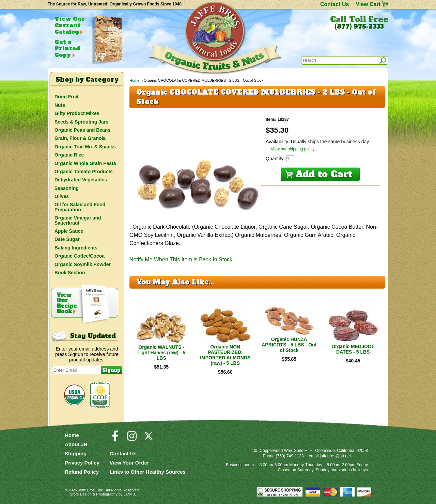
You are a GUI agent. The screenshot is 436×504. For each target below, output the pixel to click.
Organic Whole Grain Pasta (85, 163)
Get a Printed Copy (67, 48)
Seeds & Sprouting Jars (81, 122)
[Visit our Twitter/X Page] (149, 439)
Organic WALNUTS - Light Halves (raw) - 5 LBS (161, 353)
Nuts (60, 105)
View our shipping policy (293, 149)
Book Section (70, 273)
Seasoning (67, 188)
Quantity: (276, 159)
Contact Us (334, 4)
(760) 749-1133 (290, 456)
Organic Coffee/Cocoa (80, 256)
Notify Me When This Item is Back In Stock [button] (181, 259)
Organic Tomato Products (84, 172)
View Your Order (129, 463)
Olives (62, 196)
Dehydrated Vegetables (81, 180)
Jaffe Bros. (87, 490)
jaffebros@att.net (335, 456)
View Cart (368, 4)
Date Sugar (67, 239)
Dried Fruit (67, 97)
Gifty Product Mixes (77, 113)
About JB (76, 444)
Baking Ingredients (76, 248)
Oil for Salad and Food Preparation (80, 207)
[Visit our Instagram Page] (132, 439)
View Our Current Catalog (70, 25)
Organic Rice (69, 155)
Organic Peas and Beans (82, 130)
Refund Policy (82, 472)
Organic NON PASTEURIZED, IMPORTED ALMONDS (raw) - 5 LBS (225, 355)
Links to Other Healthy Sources (148, 472)
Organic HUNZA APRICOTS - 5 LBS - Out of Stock (289, 345)
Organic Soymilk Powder (83, 264)
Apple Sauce (69, 231)
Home (134, 80)
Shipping (76, 453)
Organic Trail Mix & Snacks (85, 147)
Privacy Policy (82, 463)
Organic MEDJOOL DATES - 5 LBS (353, 349)
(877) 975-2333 (359, 27)
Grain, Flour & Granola (80, 138)
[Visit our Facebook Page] (115, 439)
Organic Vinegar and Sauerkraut (78, 220)
